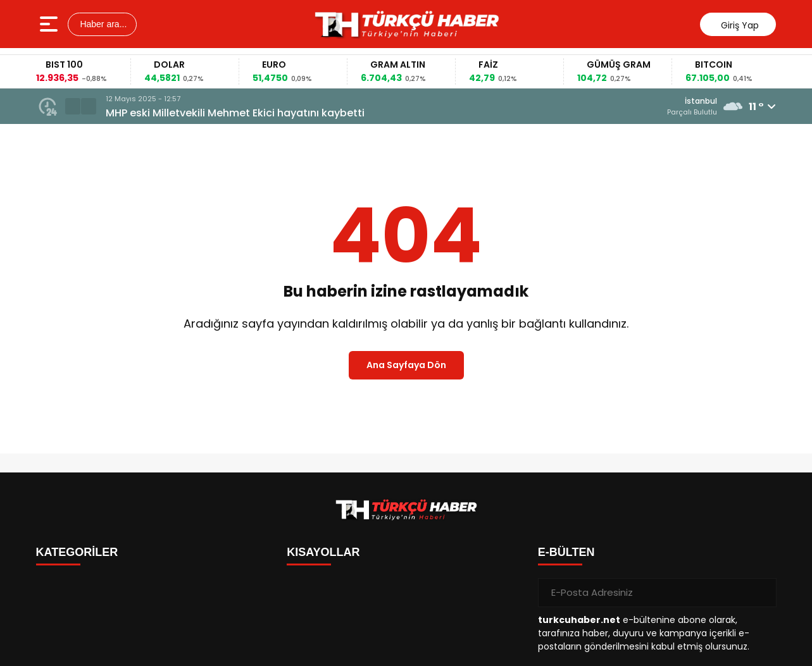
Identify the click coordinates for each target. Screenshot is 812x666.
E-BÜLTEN (566, 552)
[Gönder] (762, 593)
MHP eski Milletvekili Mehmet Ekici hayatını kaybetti (235, 113)
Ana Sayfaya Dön (406, 365)
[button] (73, 106)
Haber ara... (103, 24)
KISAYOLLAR (323, 552)
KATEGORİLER (77, 552)
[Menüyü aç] (50, 24)
